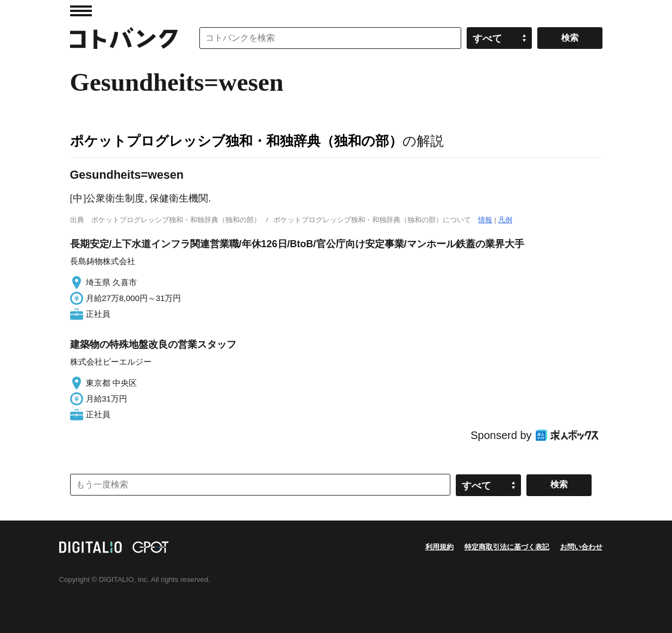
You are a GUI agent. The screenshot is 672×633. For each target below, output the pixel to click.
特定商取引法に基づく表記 (507, 547)
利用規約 (439, 547)
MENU (81, 11)
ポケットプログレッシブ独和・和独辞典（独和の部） (236, 141)
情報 (485, 220)
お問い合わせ (581, 547)
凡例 (505, 220)
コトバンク (124, 38)
